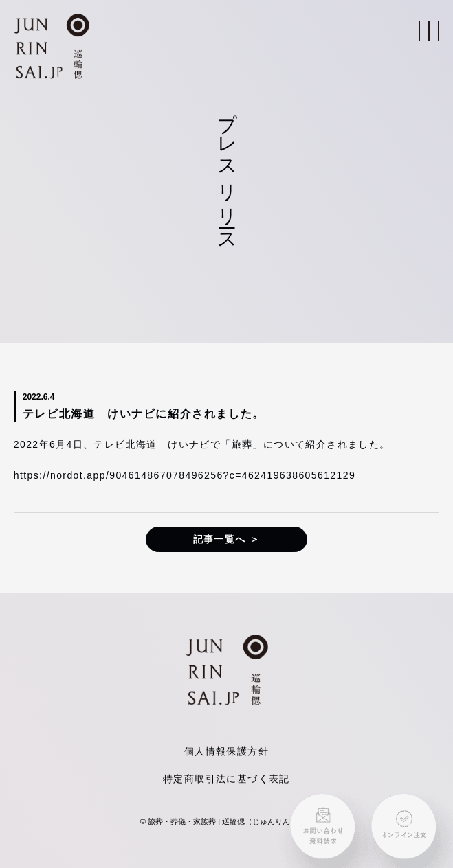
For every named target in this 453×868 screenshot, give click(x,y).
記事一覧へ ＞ (227, 539)
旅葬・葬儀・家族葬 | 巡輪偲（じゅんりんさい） (230, 821)
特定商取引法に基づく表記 (226, 779)
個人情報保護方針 (226, 751)
